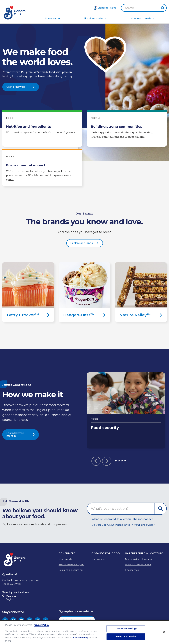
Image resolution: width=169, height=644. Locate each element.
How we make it (141, 18)
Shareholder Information (139, 559)
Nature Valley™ (141, 292)
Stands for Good (107, 8)
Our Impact (98, 559)
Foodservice (132, 570)
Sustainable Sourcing (71, 570)
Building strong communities (127, 129)
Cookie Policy (81, 638)
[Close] (164, 632)
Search (130, 8)
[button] (163, 8)
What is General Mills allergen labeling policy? (122, 519)
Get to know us (16, 87)
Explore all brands (82, 243)
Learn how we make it (15, 434)
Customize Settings (126, 628)
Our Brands (65, 559)
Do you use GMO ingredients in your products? (123, 525)
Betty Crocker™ (28, 292)
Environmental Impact (72, 564)
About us (51, 18)
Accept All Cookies (126, 637)
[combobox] (140, 8)
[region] (84, 632)
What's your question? (110, 509)
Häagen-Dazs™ (85, 292)
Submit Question (161, 509)
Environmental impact (42, 168)
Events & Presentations (138, 564)
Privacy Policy (41, 625)
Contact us (9, 580)
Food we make (94, 18)
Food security (126, 410)
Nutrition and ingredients (42, 129)
